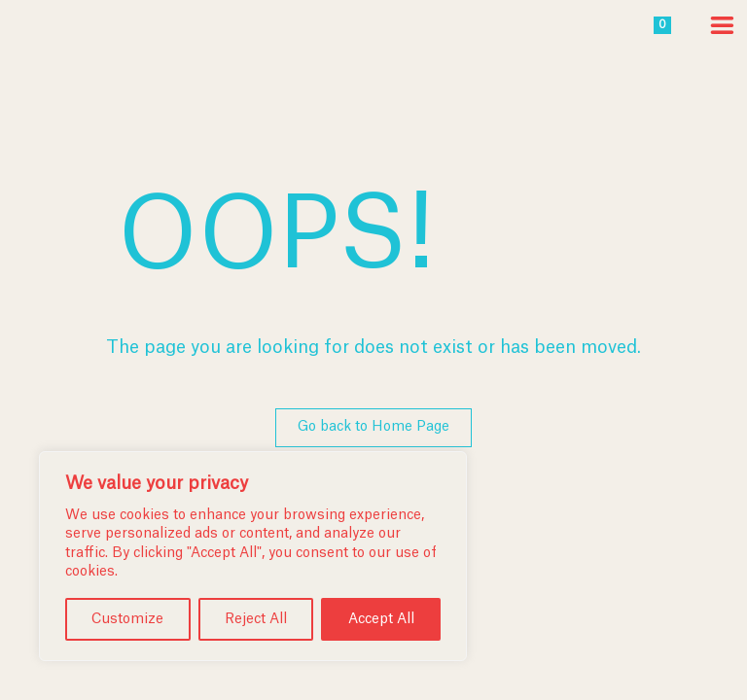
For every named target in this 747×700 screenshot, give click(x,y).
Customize (127, 619)
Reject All (256, 619)
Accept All (381, 619)
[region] (253, 556)
